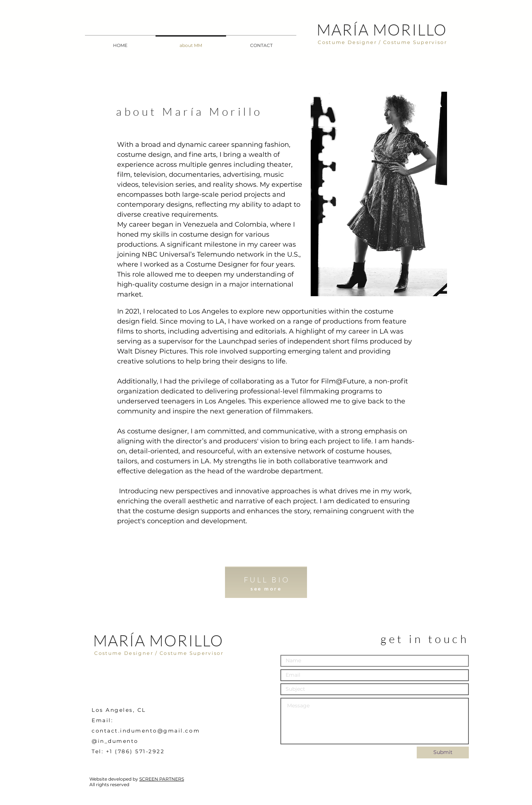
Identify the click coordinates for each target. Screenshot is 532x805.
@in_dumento (115, 741)
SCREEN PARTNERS (162, 779)
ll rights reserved (111, 784)
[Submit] (443, 752)
